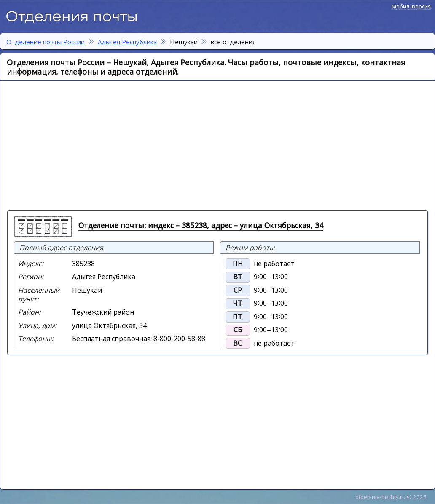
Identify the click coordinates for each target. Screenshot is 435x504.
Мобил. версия (411, 6)
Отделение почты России (76, 15)
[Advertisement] (110, 145)
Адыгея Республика (127, 42)
